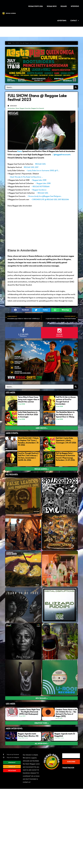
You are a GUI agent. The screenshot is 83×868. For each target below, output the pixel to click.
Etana (17, 108)
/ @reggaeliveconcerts (61, 154)
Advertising (62, 21)
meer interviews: (14, 728)
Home (10, 43)
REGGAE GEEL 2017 (31, 167)
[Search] (76, 87)
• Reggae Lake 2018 (39, 180)
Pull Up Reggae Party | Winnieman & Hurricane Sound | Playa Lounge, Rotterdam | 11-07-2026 (65, 456)
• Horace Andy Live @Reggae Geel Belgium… (44, 196)
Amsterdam (11, 108)
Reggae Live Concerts (38, 108)
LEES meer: (11, 704)
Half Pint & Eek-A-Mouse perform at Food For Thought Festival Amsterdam (66, 400)
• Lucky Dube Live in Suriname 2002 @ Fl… (43, 170)
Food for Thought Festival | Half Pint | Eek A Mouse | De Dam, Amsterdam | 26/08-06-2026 (29, 456)
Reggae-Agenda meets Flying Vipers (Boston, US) (28, 735)
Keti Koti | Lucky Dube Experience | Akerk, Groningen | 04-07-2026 (66, 440)
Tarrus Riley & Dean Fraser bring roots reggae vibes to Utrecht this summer (29, 399)
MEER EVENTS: (12, 433)
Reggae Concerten (25, 108)
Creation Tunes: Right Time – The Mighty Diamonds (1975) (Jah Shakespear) (29, 712)
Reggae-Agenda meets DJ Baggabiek (65, 735)
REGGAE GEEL (40, 164)
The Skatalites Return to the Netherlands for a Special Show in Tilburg (65, 414)
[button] (21, 310)
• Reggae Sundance (39, 190)
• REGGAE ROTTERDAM (40, 186)
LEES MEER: (11, 392)
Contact (75, 21)
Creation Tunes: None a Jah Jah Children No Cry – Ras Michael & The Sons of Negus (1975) (66, 713)
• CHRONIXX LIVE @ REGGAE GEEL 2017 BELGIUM (49, 199)
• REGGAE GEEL (42, 193)
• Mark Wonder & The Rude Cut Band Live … (26, 177)
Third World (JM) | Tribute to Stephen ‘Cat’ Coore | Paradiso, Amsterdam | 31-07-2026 (29, 441)
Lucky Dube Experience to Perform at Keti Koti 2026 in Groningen (28, 414)
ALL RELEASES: (12, 474)
